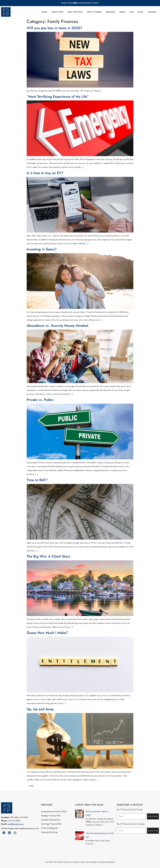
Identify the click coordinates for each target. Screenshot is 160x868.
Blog (141, 12)
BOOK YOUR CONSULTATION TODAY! (80, 3)
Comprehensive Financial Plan (54, 812)
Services (111, 12)
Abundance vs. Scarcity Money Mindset (57, 326)
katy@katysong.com (16, 824)
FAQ (132, 12)
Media (122, 12)
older (30, 786)
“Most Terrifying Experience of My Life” (58, 97)
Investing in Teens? (42, 249)
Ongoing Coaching (49, 832)
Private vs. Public (40, 400)
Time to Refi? (37, 480)
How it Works (94, 12)
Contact (152, 12)
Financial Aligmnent (49, 828)
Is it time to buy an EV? (45, 173)
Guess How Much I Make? (47, 633)
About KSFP (58, 12)
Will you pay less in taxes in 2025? (54, 28)
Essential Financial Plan (51, 820)
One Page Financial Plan (51, 824)
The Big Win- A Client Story (48, 556)
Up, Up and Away (40, 709)
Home (44, 12)
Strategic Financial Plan (51, 816)
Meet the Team (75, 12)
